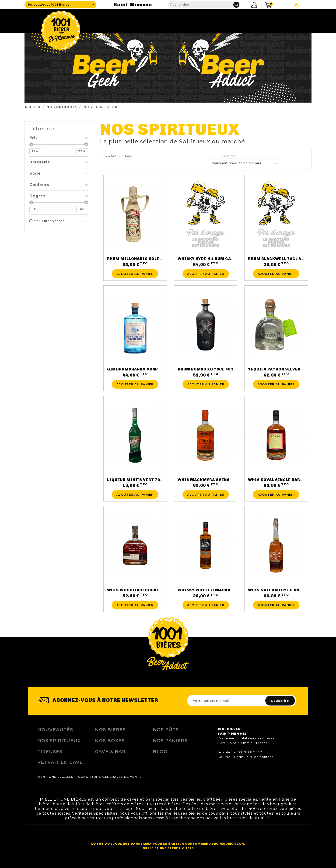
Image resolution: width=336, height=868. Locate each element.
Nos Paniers (170, 740)
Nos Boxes (110, 740)
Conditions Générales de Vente (110, 777)
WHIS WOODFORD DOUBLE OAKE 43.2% (147, 590)
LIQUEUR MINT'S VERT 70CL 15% (141, 480)
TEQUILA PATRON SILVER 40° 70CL (284, 369)
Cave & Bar (110, 751)
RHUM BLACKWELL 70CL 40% (277, 259)
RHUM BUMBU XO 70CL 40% (206, 369)
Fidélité (241, 20)
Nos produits (184, 20)
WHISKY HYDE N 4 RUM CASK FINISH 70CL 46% (225, 259)
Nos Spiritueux (59, 740)
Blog (263, 20)
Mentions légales (55, 777)
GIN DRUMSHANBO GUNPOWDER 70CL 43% (150, 369)
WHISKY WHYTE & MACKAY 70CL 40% (216, 590)
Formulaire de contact (254, 757)
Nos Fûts (166, 730)
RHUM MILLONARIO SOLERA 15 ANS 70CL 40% (154, 259)
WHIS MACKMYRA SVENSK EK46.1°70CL (219, 480)
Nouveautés (55, 730)
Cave (157, 20)
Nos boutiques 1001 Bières (48, 5)
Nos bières (110, 730)
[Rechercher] (204, 5)
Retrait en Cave (60, 762)
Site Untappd (297, 5)
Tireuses (216, 20)
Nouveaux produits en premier (245, 163)
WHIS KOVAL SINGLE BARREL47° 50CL (287, 480)
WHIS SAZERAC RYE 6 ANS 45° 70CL (285, 590)
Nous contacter (293, 20)
